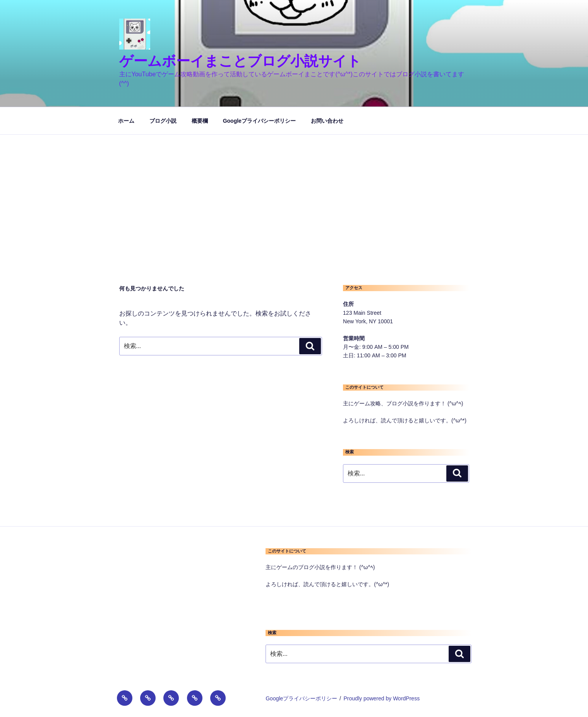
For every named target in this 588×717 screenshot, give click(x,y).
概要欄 (200, 121)
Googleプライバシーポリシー (259, 121)
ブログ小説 (163, 121)
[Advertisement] (294, 193)
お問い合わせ (327, 121)
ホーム (126, 121)
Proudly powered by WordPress (382, 698)
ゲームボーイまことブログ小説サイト (240, 61)
